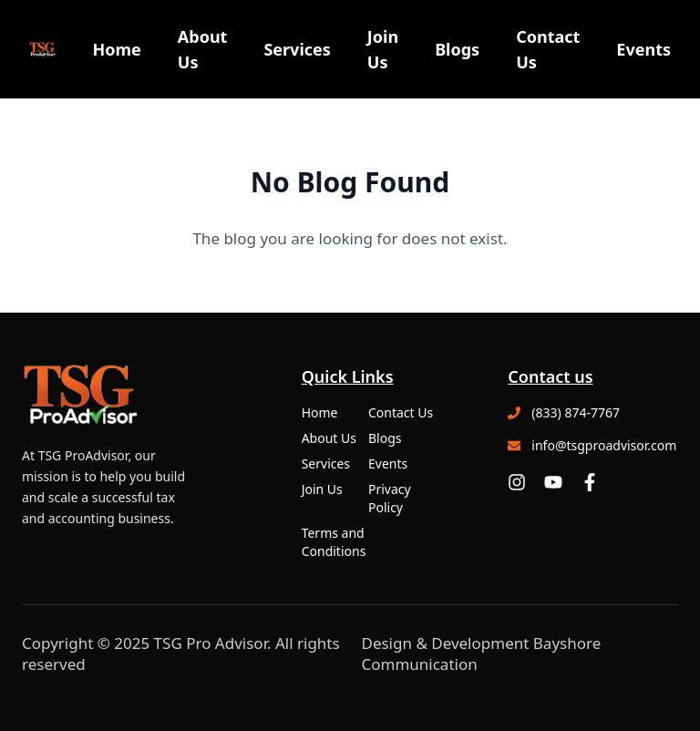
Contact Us (548, 49)
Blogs (457, 49)
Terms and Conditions (334, 542)
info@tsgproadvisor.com (604, 445)
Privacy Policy (390, 498)
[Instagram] (517, 482)
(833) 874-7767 (576, 412)
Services (297, 49)
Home (116, 49)
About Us (203, 49)
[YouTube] (553, 482)
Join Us (383, 49)
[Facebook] (590, 482)
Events (643, 49)
